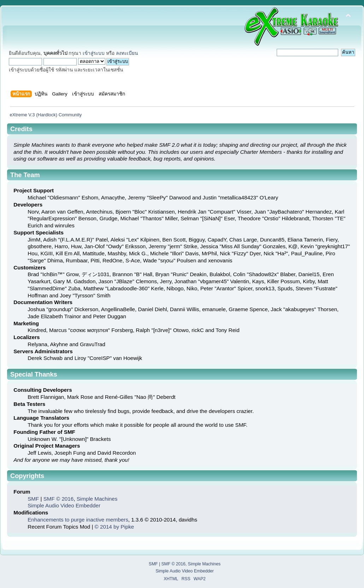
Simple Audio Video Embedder (64, 505)
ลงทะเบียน (127, 53)
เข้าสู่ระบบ (94, 53)
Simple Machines (97, 499)
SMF (33, 499)
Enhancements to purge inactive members (78, 520)
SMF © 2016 (58, 499)
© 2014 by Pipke (115, 527)
